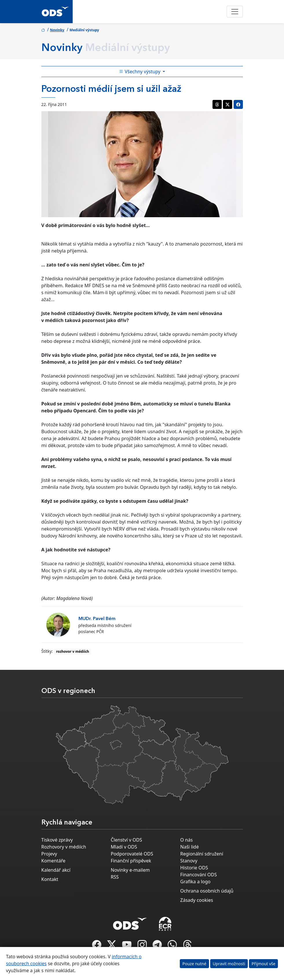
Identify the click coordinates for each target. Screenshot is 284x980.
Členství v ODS (127, 840)
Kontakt (50, 879)
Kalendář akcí (56, 870)
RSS (115, 877)
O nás (187, 840)
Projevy (49, 854)
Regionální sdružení (202, 854)
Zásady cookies (197, 900)
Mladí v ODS (124, 847)
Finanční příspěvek (131, 861)
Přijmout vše (263, 964)
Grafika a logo (196, 882)
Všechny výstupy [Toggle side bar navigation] (140, 72)
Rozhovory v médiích (64, 847)
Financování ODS (199, 875)
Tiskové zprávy (57, 840)
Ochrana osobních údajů (207, 891)
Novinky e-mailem (130, 870)
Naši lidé (190, 847)
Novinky (57, 30)
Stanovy (189, 861)
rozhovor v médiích (73, 651)
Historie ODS (194, 868)
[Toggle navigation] (235, 12)
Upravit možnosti (229, 964)
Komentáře (54, 861)
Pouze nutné (194, 964)
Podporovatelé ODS (132, 854)
